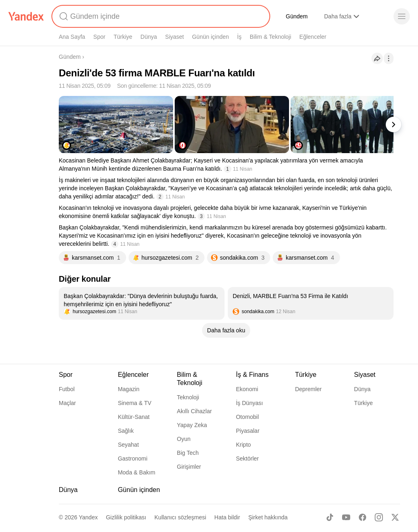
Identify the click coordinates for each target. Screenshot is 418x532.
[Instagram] (379, 517)
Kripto (243, 445)
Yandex (88, 517)
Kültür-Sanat (134, 417)
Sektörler (247, 459)
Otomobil (247, 417)
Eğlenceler (313, 37)
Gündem (297, 16)
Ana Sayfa (72, 37)
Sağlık (126, 431)
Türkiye (123, 37)
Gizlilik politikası (126, 517)
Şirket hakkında (268, 517)
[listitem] (142, 303)
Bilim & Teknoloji (271, 37)
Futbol (67, 389)
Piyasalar (248, 431)
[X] (395, 517)
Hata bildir (227, 517)
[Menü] (402, 16)
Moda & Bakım (137, 472)
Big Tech (188, 453)
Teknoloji (188, 397)
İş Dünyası (249, 403)
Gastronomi (133, 459)
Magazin (129, 389)
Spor (100, 37)
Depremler (308, 389)
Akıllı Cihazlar (194, 411)
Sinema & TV (135, 403)
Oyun (183, 439)
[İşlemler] (389, 58)
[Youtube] (346, 517)
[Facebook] (362, 517)
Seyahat (128, 445)
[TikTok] (330, 517)
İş (239, 37)
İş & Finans (252, 375)
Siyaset (175, 37)
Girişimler (189, 467)
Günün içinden (210, 37)
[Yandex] (26, 16)
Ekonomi (247, 389)
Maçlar (67, 403)
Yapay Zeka (192, 425)
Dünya (149, 37)
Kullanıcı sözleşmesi (180, 517)
